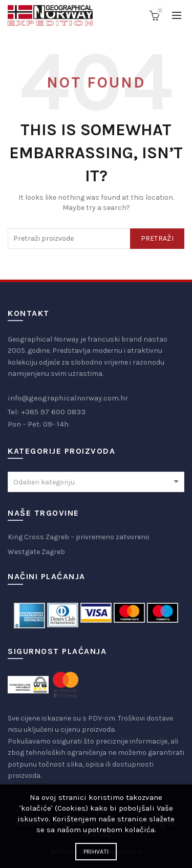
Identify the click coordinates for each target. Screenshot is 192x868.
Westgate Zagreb (36, 552)
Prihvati (96, 852)
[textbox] (96, 482)
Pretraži (157, 238)
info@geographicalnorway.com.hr (68, 398)
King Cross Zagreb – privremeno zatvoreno (79, 537)
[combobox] (96, 482)
